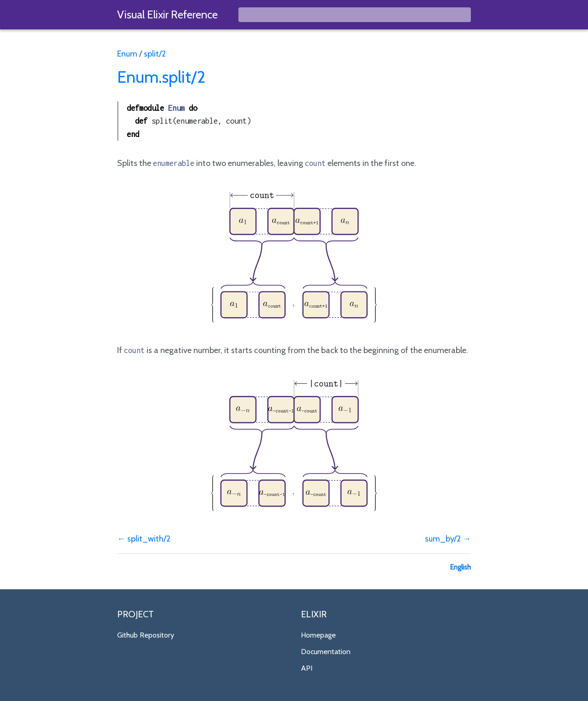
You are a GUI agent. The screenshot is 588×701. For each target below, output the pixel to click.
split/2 (155, 54)
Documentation (326, 651)
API (307, 668)
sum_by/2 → (448, 539)
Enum (127, 54)
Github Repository (146, 635)
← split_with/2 (144, 539)
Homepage (318, 635)
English (460, 567)
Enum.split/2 (161, 77)
